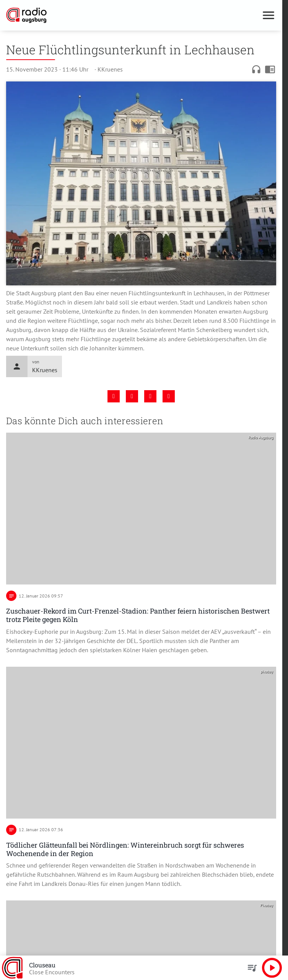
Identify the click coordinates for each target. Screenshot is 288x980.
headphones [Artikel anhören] (256, 69)
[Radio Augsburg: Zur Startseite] (74, 15)
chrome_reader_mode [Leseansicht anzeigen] (270, 69)
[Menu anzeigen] (268, 15)
